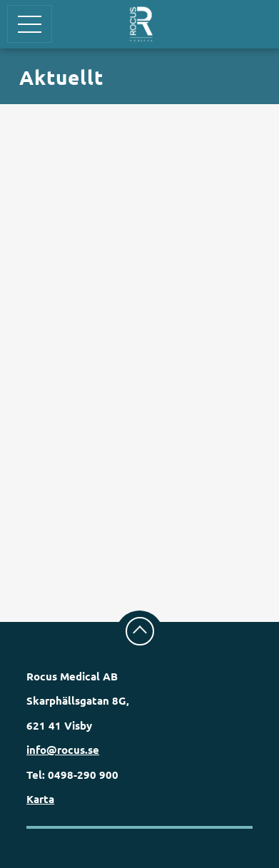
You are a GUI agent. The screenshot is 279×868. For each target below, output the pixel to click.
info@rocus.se (63, 750)
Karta (40, 799)
